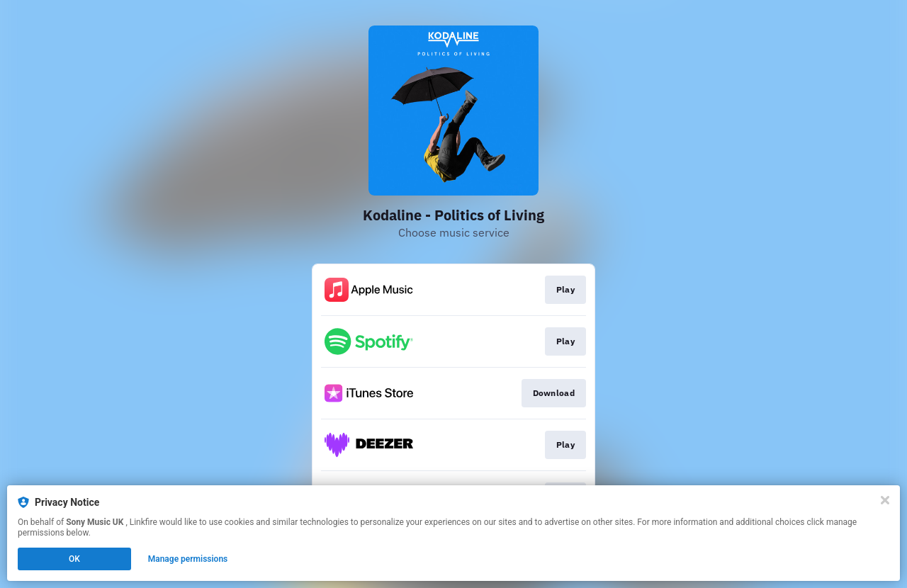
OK (74, 559)
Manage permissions (188, 559)
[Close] (885, 500)
